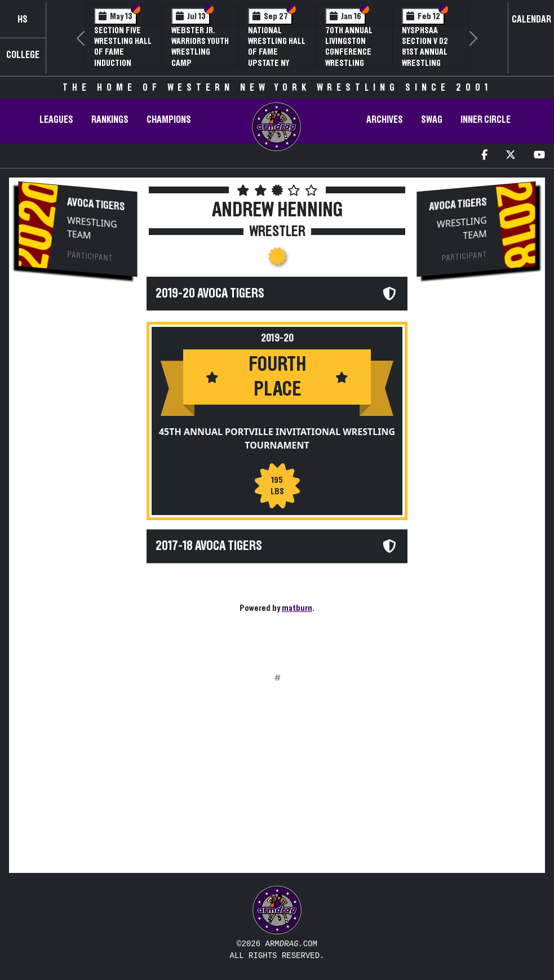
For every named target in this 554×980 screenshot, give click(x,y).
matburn (297, 608)
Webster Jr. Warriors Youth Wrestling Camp (200, 47)
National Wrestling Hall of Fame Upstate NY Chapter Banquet (277, 57)
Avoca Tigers (96, 204)
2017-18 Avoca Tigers (209, 546)
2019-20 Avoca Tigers (210, 294)
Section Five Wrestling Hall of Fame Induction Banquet (123, 52)
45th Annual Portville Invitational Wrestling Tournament (277, 438)
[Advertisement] (77, 477)
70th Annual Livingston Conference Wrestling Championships (354, 52)
